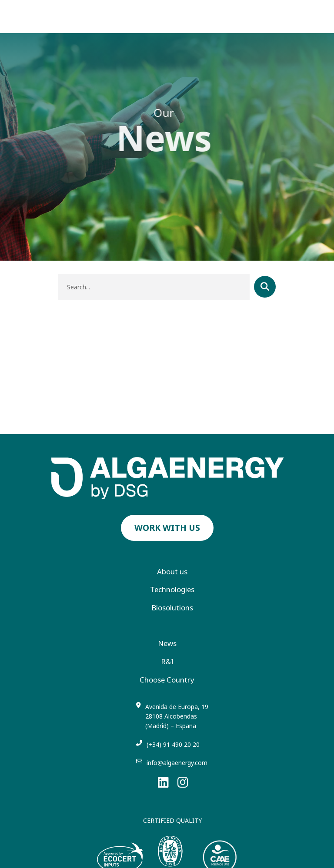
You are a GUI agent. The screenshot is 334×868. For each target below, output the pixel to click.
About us (172, 572)
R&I (167, 662)
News (167, 643)
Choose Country (167, 680)
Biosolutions (172, 608)
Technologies (172, 590)
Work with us (167, 528)
